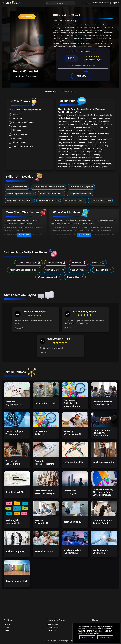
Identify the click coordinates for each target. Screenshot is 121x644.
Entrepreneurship (56, 263)
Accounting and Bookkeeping (24, 270)
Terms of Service (54, 624)
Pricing (6, 630)
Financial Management (28, 263)
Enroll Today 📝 (27, 17)
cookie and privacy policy (89, 633)
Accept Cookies (87, 637)
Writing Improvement (49, 277)
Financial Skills (103, 270)
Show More (24, 235)
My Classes (104, 3)
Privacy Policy (53, 627)
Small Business (79, 270)
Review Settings (105, 637)
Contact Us (52, 630)
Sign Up (115, 3)
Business (98, 263)
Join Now (81, 76)
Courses (7, 624)
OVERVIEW (51, 91)
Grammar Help (75, 277)
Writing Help (79, 263)
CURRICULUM (69, 91)
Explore (95, 3)
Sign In (6, 627)
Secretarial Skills (55, 270)
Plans (88, 3)
